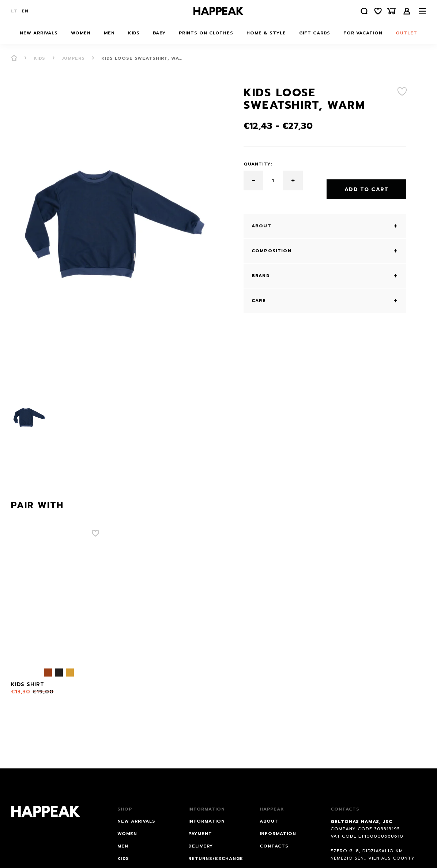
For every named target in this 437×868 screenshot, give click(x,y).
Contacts (274, 846)
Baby (159, 33)
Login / (407, 11)
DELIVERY (201, 846)
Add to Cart (366, 181)
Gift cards (315, 33)
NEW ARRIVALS (39, 33)
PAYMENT (200, 834)
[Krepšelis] (391, 11)
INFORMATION (207, 821)
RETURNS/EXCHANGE (216, 858)
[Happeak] (219, 11)
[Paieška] (358, 11)
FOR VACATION (363, 33)
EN (25, 11)
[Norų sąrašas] (374, 11)
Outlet (406, 33)
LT (14, 11)
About (269, 821)
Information (278, 834)
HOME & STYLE (266, 33)
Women (81, 33)
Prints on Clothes (206, 33)
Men (109, 33)
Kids (134, 33)
